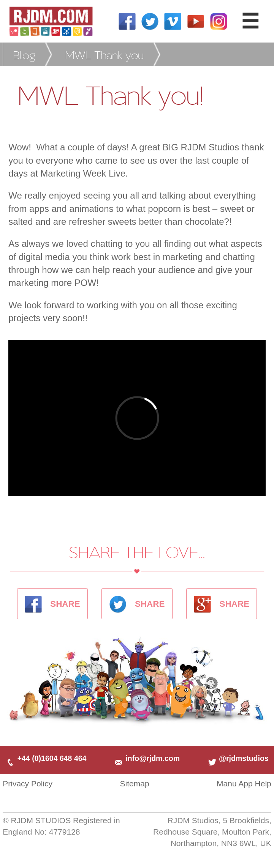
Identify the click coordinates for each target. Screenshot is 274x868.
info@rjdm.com (147, 758)
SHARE (52, 604)
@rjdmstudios (238, 758)
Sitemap (134, 784)
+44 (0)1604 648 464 (46, 758)
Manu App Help (244, 784)
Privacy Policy (28, 784)
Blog (24, 54)
